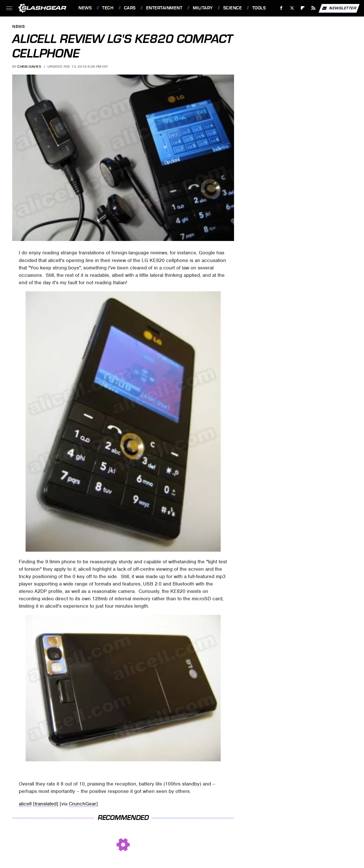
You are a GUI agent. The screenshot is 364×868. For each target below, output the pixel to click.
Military (203, 8)
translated (46, 804)
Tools (259, 8)
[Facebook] (281, 8)
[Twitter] (292, 8)
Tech (108, 8)
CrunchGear (82, 804)
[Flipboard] (303, 8)
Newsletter (339, 8)
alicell (25, 804)
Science (233, 8)
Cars (130, 8)
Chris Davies (29, 67)
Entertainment (164, 8)
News (85, 8)
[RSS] (314, 8)
